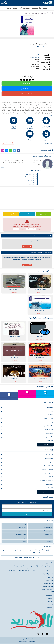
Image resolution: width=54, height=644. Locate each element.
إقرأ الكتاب (27, 83)
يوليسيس (35, 178)
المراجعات (50, 604)
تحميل (43, 214)
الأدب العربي (49, 541)
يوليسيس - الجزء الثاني (32, 176)
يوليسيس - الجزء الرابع (31, 13)
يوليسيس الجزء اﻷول (32, 174)
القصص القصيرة (27, 473)
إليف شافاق (27, 441)
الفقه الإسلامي (27, 477)
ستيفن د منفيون (33, 180)
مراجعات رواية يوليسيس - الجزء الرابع (41, 236)
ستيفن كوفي (27, 415)
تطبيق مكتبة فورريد (47, 590)
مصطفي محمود (27, 430)
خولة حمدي (27, 407)
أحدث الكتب (49, 595)
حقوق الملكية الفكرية (47, 587)
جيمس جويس (42, 13)
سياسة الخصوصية (48, 584)
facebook (9, 399)
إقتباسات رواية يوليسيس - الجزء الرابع (41, 252)
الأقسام (48, 450)
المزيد (3, 167)
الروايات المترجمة (34, 57)
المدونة (25, 541)
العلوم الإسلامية (27, 462)
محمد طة (27, 422)
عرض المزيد (49, 115)
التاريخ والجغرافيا (27, 488)
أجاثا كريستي (27, 437)
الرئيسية (50, 13)
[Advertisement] (27, 198)
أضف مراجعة (27, 94)
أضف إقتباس (27, 88)
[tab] (43, 122)
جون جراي (27, 411)
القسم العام (27, 455)
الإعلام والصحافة (27, 484)
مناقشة (11, 214)
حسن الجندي (27, 433)
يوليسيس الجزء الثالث (32, 184)
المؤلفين (48, 402)
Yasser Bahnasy (31, 642)
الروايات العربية (27, 459)
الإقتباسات (50, 607)
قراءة (27, 214)
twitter (45, 397)
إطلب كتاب (50, 581)
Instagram (27, 397)
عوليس (35, 182)
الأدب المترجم (35, 55)
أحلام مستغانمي (27, 426)
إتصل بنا (16, 229)
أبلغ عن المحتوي (31, 229)
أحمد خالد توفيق (27, 419)
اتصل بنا (50, 577)
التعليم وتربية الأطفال (27, 470)
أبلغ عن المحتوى (8, 143)
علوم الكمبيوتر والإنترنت (27, 481)
